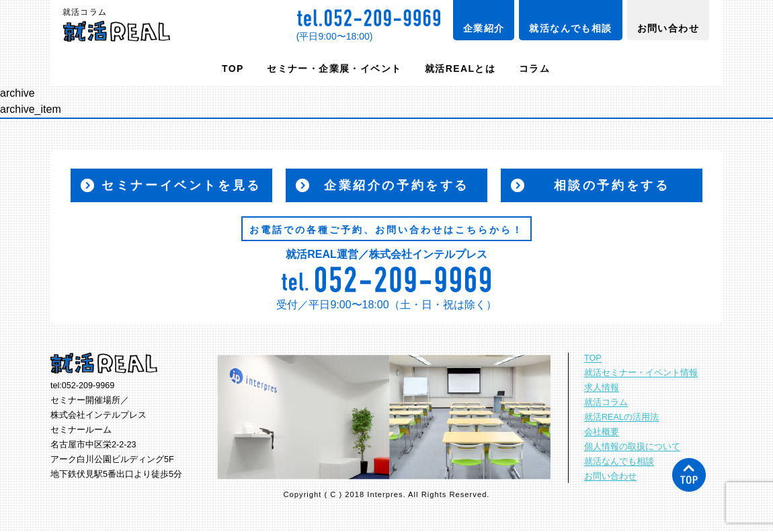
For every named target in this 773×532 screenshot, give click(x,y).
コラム (534, 69)
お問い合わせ (668, 28)
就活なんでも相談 (570, 28)
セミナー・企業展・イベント (334, 69)
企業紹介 (484, 28)
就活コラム (606, 402)
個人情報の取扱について (632, 447)
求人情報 (602, 388)
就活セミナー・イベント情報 (641, 373)
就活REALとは (460, 69)
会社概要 (602, 432)
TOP (233, 69)
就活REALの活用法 (621, 417)
